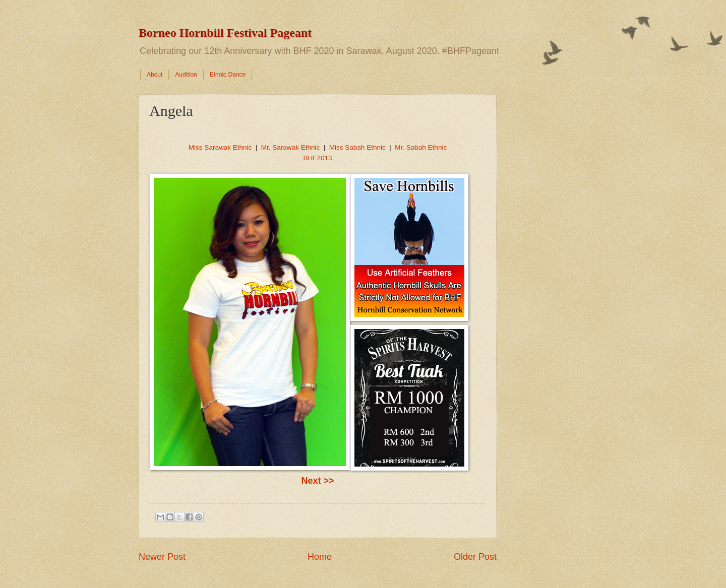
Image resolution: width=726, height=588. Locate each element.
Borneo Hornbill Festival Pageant (225, 33)
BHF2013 (317, 158)
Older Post (475, 557)
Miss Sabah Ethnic (357, 147)
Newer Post (162, 557)
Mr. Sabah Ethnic (421, 147)
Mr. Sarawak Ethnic (290, 147)
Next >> (317, 481)
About (155, 75)
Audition (186, 75)
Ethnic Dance (228, 75)
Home (320, 557)
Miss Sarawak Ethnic (220, 147)
